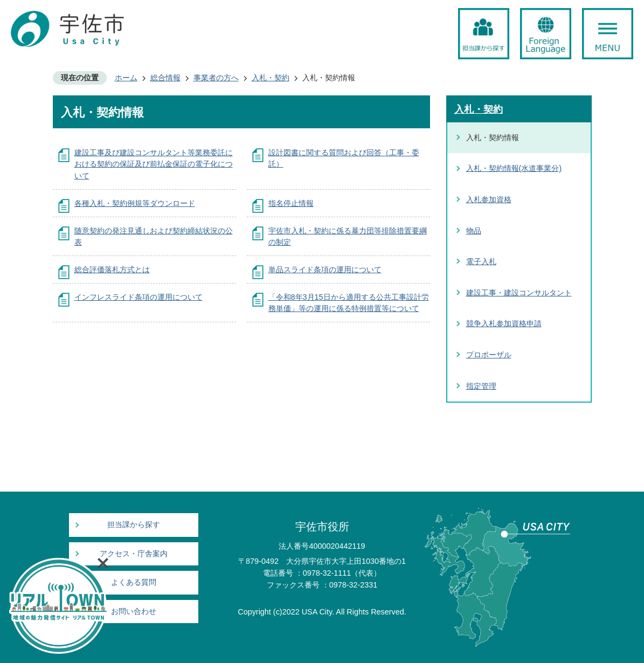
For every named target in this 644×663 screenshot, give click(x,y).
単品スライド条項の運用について (325, 270)
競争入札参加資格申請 (504, 323)
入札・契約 (271, 78)
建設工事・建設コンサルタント (519, 293)
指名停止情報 (291, 203)
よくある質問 (134, 582)
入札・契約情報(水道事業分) (514, 168)
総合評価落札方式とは (112, 270)
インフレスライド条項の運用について (139, 297)
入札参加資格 (489, 199)
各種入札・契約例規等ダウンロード (135, 203)
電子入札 (481, 261)
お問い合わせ (134, 612)
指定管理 (481, 386)
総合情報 (165, 78)
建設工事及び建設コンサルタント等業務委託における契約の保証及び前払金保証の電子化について (154, 164)
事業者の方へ (216, 78)
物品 (474, 231)
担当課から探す (134, 525)
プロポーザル (489, 355)
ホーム (126, 78)
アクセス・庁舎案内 (134, 554)
